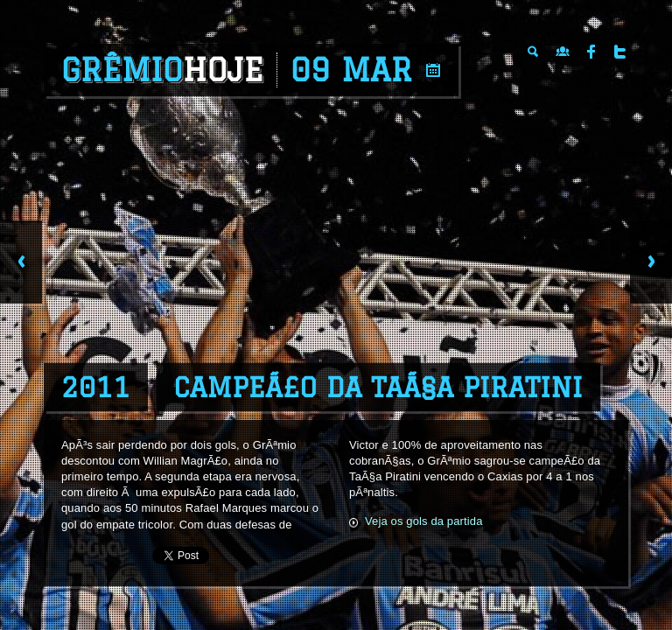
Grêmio (162, 70)
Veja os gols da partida (424, 521)
